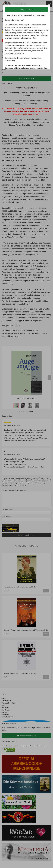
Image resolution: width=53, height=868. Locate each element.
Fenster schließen (26, 10)
